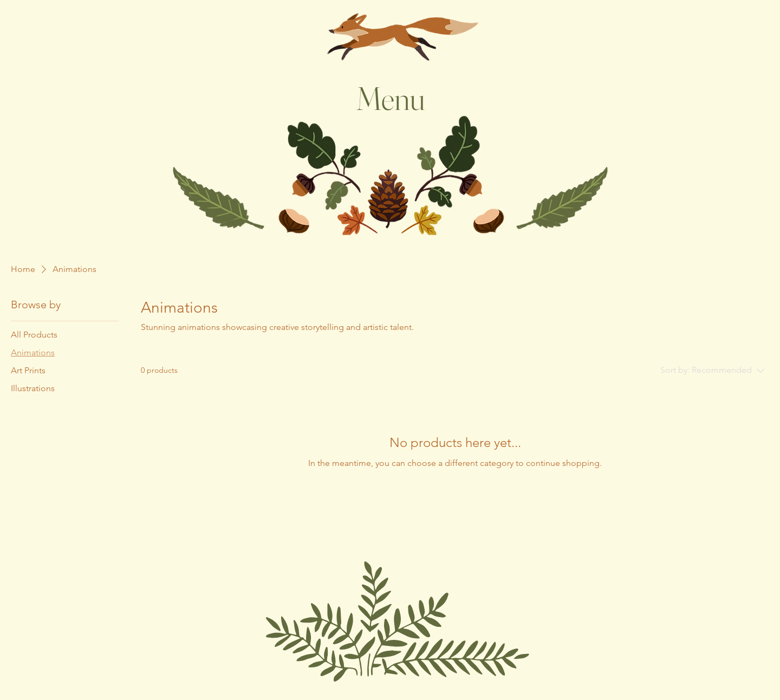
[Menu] (390, 98)
